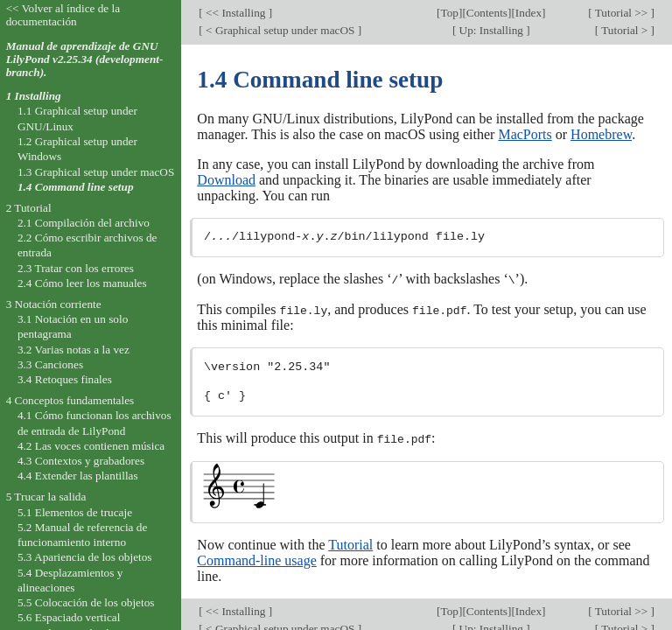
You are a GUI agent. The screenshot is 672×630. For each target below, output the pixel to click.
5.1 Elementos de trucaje (75, 512)
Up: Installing (491, 30)
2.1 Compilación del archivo (84, 223)
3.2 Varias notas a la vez (73, 350)
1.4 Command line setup (76, 187)
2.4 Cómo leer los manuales (82, 283)
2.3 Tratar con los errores (76, 268)
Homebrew (601, 134)
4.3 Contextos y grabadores (81, 461)
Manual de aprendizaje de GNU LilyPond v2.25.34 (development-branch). (85, 59)
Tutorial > (624, 30)
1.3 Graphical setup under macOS (96, 172)
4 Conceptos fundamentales (70, 400)
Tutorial (350, 543)
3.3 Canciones (50, 364)
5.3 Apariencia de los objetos (85, 557)
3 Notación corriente (54, 304)
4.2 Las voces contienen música (91, 446)
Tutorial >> (622, 13)
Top (450, 13)
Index (528, 13)
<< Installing (236, 13)
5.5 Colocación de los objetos (86, 602)
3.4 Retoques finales (65, 379)
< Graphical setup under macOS (280, 30)
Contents (487, 13)
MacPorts (525, 134)
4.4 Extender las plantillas (78, 476)
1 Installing (34, 96)
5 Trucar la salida (46, 497)
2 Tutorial (29, 208)
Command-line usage (256, 559)
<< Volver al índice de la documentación (63, 15)
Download (226, 180)
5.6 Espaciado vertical (69, 617)
